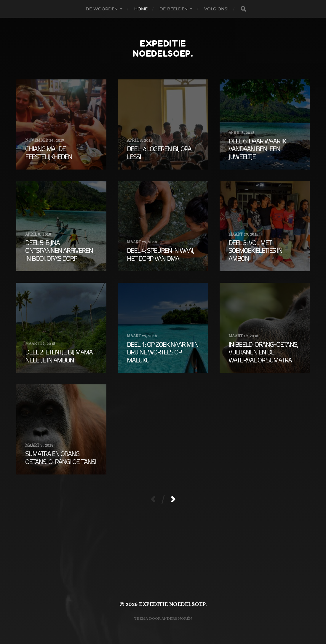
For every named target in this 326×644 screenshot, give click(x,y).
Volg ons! (216, 9)
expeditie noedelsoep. (163, 49)
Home (141, 9)
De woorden (102, 9)
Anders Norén (177, 618)
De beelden (174, 9)
